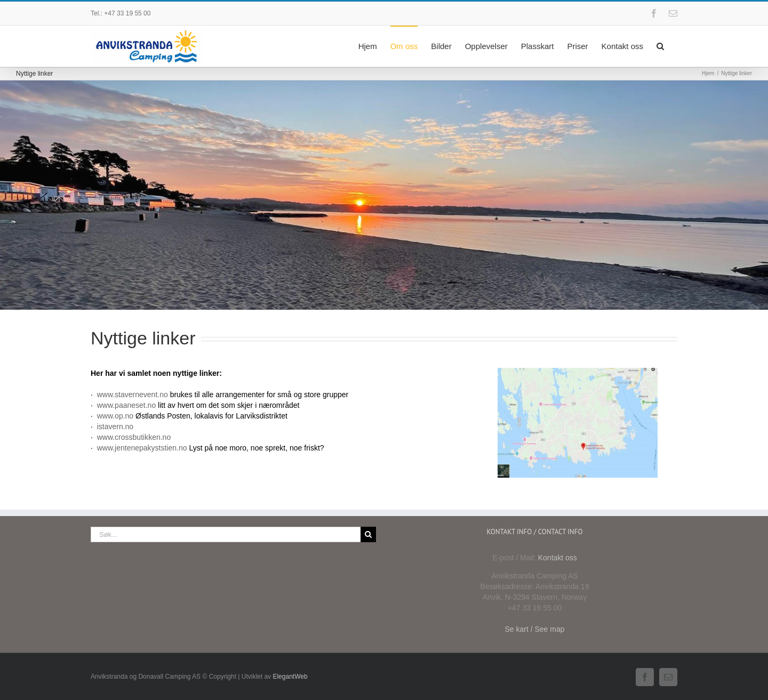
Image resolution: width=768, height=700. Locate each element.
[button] (660, 45)
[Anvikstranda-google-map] (578, 372)
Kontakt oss (558, 558)
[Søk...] (226, 534)
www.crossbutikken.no (134, 437)
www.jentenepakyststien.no (142, 448)
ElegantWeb (290, 677)
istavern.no (115, 427)
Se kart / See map (534, 629)
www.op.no (115, 416)
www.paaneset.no (127, 405)
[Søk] (368, 534)
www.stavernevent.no (133, 395)
